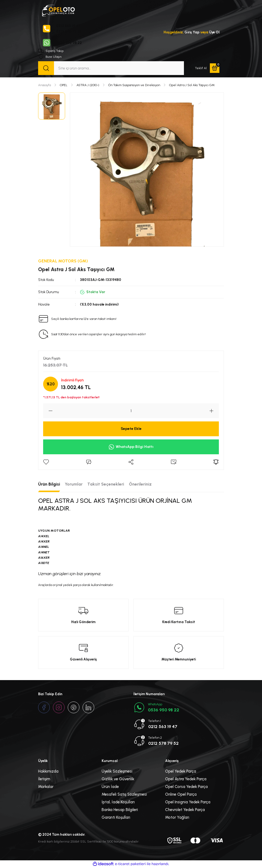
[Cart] (215, 68)
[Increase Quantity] (214, 411)
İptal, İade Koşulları (118, 802)
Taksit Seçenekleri (106, 484)
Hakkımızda (48, 772)
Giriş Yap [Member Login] (192, 32)
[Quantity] (131, 411)
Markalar (46, 787)
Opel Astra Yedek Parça (186, 779)
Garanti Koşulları (116, 818)
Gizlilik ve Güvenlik (118, 779)
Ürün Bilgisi (49, 484)
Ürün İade (110, 787)
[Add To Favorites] (46, 462)
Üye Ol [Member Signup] (214, 32)
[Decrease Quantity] (48, 411)
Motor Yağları (177, 818)
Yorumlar (74, 484)
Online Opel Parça (181, 795)
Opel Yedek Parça (181, 772)
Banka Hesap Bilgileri (120, 810)
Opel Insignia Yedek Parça (188, 802)
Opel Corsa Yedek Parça (186, 787)
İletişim (44, 779)
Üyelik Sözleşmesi (117, 772)
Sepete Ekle (131, 429)
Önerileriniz (140, 484)
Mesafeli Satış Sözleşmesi (124, 795)
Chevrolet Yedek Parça (185, 810)
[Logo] (58, 10)
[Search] (111, 68)
